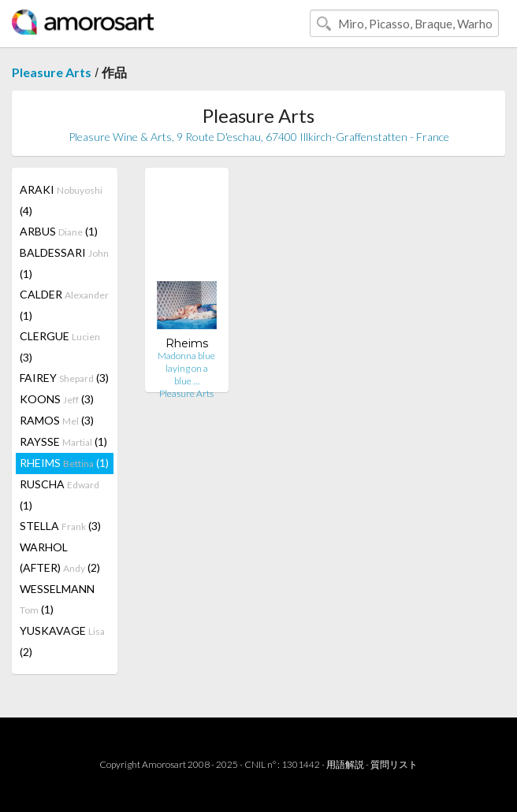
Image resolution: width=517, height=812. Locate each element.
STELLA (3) (60, 526)
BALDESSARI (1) (64, 263)
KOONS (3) (57, 399)
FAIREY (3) (64, 378)
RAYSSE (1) (63, 441)
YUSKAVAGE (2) (62, 641)
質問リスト (394, 764)
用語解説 (345, 764)
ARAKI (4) (61, 200)
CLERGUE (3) (60, 347)
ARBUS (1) (59, 231)
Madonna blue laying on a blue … (186, 368)
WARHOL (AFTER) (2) (60, 557)
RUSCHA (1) (60, 495)
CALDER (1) (64, 305)
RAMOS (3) (57, 420)
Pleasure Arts (52, 72)
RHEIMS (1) (64, 463)
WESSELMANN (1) (57, 599)
